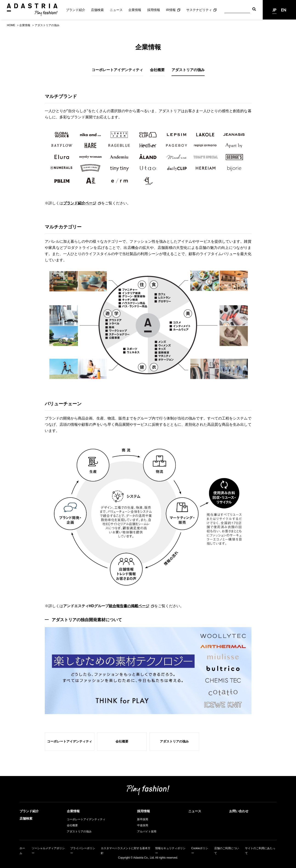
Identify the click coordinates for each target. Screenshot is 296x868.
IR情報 (171, 10)
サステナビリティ (199, 10)
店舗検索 (97, 10)
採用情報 (154, 10)
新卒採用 (143, 819)
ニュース (116, 10)
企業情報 (135, 10)
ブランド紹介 (76, 10)
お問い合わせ (239, 811)
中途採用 (143, 825)
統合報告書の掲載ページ (129, 606)
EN (284, 10)
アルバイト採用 (147, 832)
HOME (11, 25)
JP (274, 10)
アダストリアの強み (188, 70)
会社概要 (157, 70)
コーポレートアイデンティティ (117, 70)
